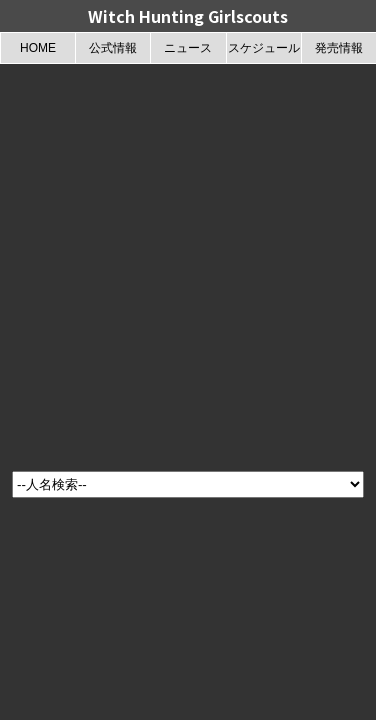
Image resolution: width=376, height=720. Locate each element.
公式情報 (113, 48)
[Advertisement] (187, 261)
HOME (38, 48)
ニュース (188, 48)
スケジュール (264, 48)
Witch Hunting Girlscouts (188, 16)
